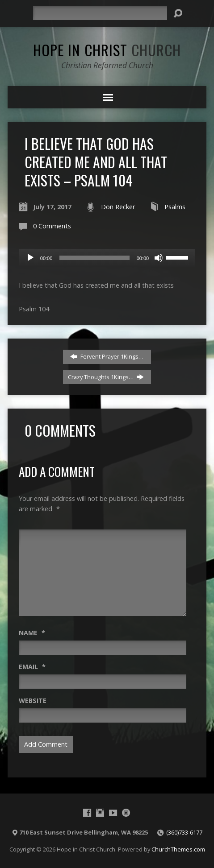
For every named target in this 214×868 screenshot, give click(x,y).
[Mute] (159, 258)
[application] (107, 258)
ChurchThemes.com (178, 849)
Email (32, 667)
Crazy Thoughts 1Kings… (106, 377)
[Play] (30, 258)
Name (32, 633)
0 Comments (52, 226)
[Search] (100, 13)
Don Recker (118, 207)
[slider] (94, 258)
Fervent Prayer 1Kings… (107, 356)
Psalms (175, 207)
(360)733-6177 (184, 832)
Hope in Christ (107, 50)
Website (33, 701)
